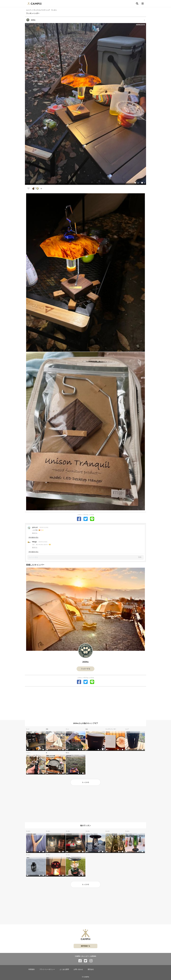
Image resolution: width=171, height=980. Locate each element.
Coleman (68, 858)
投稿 (140, 557)
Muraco (88, 732)
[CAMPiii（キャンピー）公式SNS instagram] (91, 961)
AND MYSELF (49, 732)
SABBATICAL (69, 732)
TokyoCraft (69, 756)
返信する (35, 533)
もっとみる (85, 782)
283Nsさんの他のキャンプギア (85, 723)
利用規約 (32, 969)
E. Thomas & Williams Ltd (112, 834)
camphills (128, 732)
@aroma (108, 732)
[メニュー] (143, 4)
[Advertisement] (85, 703)
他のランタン (85, 825)
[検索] (137, 4)
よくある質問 (64, 969)
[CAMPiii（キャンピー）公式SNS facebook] (80, 961)
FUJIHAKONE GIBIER (31, 834)
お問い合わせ (78, 969)
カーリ (28, 756)
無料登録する (85, 946)
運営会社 (91, 969)
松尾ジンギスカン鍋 (51, 756)
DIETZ (48, 834)
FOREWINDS (69, 834)
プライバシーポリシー (47, 969)
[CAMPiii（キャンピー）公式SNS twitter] (85, 961)
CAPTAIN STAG (89, 834)
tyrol (47, 858)
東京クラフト (29, 732)
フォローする (85, 669)
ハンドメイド (129, 834)
